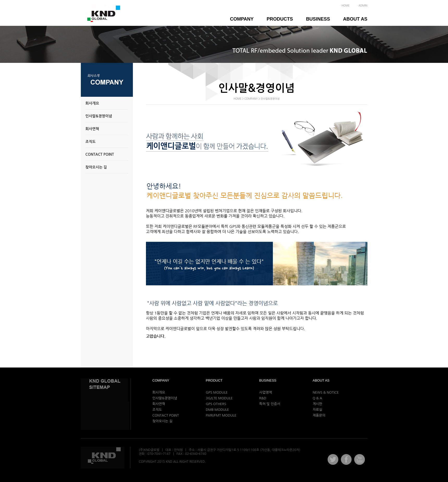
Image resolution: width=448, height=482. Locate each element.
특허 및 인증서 (270, 404)
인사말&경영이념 (165, 398)
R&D (263, 398)
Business (318, 19)
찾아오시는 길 (162, 421)
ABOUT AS (355, 19)
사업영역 (266, 392)
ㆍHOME (344, 5)
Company (242, 19)
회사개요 (159, 392)
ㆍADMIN (362, 5)
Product (214, 380)
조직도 (157, 410)
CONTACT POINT (166, 415)
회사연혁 (159, 404)
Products (280, 19)
